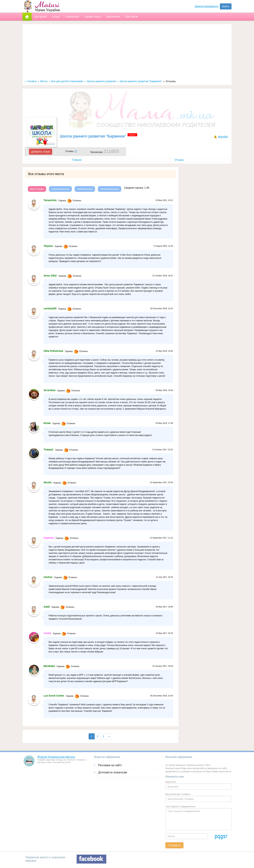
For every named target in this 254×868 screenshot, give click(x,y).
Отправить (174, 845)
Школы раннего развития (101, 81)
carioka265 (50, 308)
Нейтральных (85, 189)
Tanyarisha (50, 200)
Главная (77, 160)
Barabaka (49, 666)
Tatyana (48, 246)
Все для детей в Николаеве (67, 81)
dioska (48, 482)
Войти (226, 6)
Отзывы (179, 160)
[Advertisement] (127, 53)
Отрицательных (60, 189)
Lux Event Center (54, 696)
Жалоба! (223, 137)
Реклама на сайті (110, 765)
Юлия (47, 423)
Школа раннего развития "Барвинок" (141, 81)
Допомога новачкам (113, 772)
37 (76, 151)
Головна (32, 81)
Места (44, 81)
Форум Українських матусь (56, 757)
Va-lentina (49, 390)
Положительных (110, 189)
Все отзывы (37, 189)
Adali (47, 607)
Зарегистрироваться (206, 6)
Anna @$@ (50, 276)
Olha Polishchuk (53, 351)
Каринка (49, 538)
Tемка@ (48, 450)
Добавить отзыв (41, 152)
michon (48, 577)
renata (47, 633)
